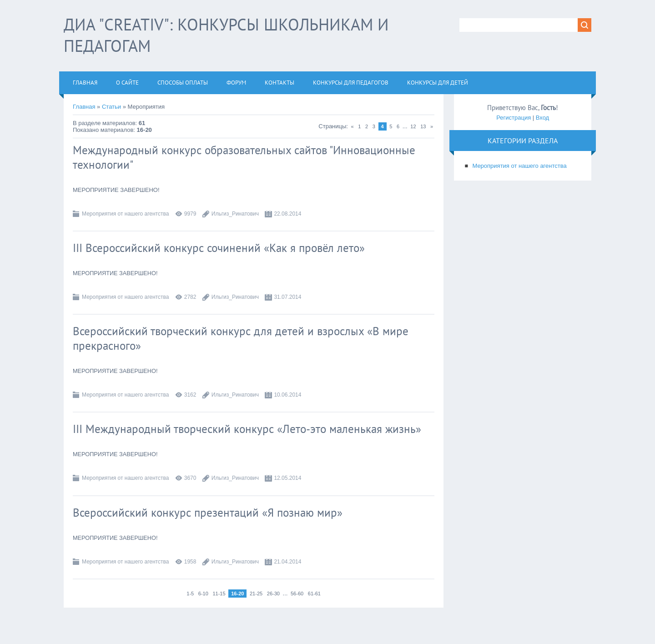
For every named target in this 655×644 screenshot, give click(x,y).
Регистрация (514, 118)
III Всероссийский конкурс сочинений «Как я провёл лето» (219, 248)
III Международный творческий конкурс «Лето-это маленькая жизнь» (247, 429)
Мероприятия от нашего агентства (125, 214)
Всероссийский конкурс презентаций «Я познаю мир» (208, 513)
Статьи (111, 107)
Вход (542, 118)
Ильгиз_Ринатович (235, 214)
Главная (84, 107)
